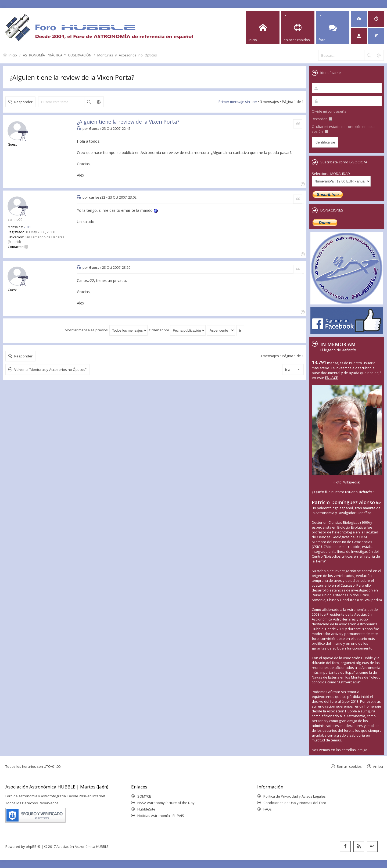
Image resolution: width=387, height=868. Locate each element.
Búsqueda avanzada (99, 102)
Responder (23, 102)
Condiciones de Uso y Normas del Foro (295, 803)
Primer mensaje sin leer (238, 102)
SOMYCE (144, 796)
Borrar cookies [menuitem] (349, 766)
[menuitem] (359, 19)
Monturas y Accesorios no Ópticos (127, 55)
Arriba (378, 766)
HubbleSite (146, 809)
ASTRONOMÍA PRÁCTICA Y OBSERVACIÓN (57, 55)
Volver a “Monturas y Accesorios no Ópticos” (50, 370)
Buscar (89, 102)
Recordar (322, 119)
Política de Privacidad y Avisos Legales (295, 796)
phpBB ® (33, 847)
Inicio (13, 55)
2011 (27, 227)
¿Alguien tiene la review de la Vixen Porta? (72, 77)
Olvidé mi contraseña (329, 111)
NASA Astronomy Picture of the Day (166, 803)
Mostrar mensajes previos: (106, 330)
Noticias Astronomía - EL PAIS (161, 816)
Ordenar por (177, 330)
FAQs (268, 809)
